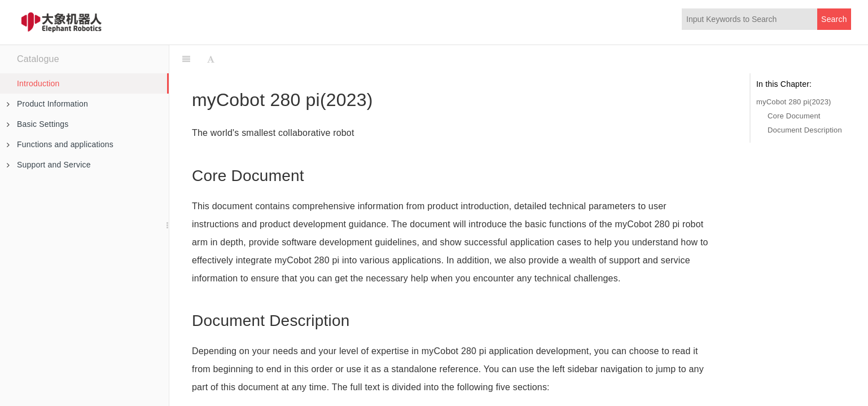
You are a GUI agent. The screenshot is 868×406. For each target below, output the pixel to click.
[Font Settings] (211, 59)
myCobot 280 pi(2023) (794, 102)
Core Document (794, 116)
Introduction (38, 83)
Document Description (805, 130)
